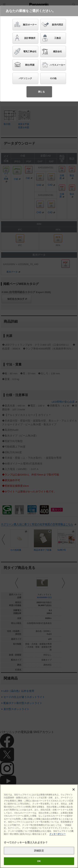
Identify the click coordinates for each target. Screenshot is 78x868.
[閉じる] (74, 789)
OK (39, 861)
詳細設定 (39, 851)
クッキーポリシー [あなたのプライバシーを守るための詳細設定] (58, 834)
